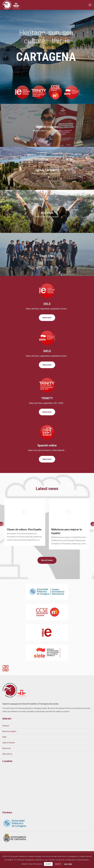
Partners (6, 726)
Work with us (7, 754)
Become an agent (9, 731)
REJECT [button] (58, 864)
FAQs (4, 737)
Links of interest (9, 743)
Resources (7, 748)
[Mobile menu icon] (90, 5)
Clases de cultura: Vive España (24, 529)
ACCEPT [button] (48, 864)
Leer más (68, 864)
